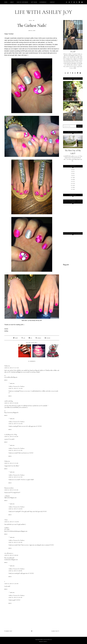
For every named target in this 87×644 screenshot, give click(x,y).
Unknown (7, 366)
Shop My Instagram (22, 2)
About (12, 2)
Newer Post (8, 631)
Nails (30, 20)
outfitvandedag (9, 401)
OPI (34, 20)
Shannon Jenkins (9, 488)
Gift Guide (34, 2)
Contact (52, 2)
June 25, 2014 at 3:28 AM (11, 403)
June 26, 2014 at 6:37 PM (15, 597)
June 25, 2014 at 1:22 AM (15, 388)
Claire (6, 520)
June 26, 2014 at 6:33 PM (15, 571)
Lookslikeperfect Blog (11, 434)
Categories (43, 2)
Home (6, 2)
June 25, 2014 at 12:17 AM (12, 368)
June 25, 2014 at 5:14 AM (11, 463)
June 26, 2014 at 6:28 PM (15, 509)
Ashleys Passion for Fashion (16, 386)
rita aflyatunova (9, 553)
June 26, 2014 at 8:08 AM (11, 555)
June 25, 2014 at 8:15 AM (11, 490)
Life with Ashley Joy (43, 12)
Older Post (55, 631)
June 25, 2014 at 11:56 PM (12, 522)
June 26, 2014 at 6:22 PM (15, 423)
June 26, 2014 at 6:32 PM (15, 542)
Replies (12, 383)
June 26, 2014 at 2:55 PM (11, 584)
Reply (6, 380)
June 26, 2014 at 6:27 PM (15, 450)
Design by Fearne (43, 641)
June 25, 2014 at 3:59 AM (11, 436)
